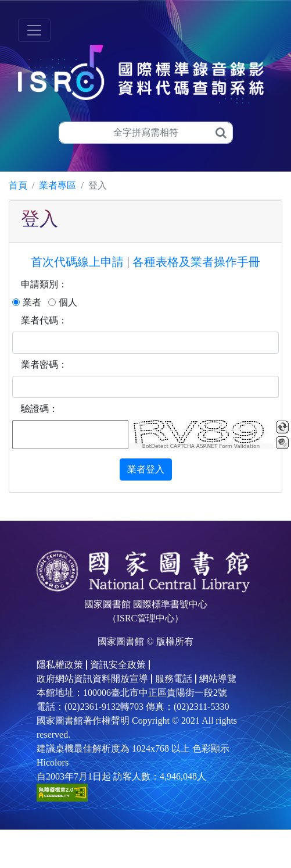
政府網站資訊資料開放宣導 (92, 679)
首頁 (18, 185)
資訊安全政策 (118, 665)
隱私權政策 (60, 665)
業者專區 (58, 185)
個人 (68, 302)
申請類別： (44, 284)
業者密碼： (44, 364)
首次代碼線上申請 (77, 262)
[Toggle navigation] (34, 30)
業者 (32, 302)
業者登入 (146, 469)
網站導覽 (218, 679)
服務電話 (174, 679)
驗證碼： (39, 409)
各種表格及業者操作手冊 (196, 262)
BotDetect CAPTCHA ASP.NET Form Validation (201, 446)
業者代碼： (44, 320)
